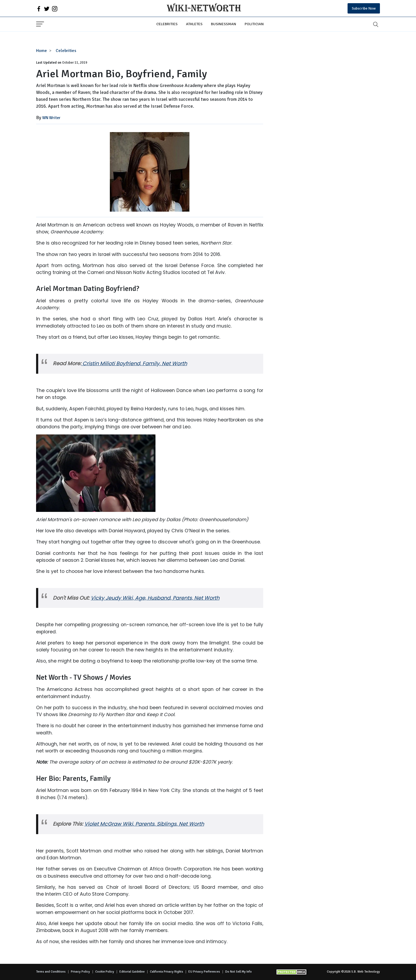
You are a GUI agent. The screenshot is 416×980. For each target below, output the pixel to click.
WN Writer (51, 118)
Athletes (194, 24)
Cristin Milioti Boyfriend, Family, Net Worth (135, 363)
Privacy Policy (80, 972)
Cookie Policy (105, 972)
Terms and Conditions (51, 972)
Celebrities (167, 24)
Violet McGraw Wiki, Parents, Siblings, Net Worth (144, 824)
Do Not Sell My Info (239, 972)
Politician (254, 24)
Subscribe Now (364, 8)
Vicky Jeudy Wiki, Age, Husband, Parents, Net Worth (155, 598)
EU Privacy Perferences (204, 972)
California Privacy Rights (166, 972)
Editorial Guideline (132, 972)
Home (42, 51)
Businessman (224, 24)
